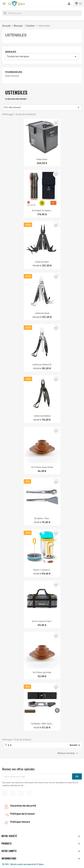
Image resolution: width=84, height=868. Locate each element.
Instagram (21, 793)
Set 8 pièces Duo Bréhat (42, 672)
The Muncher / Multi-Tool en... (42, 723)
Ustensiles (16, 35)
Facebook (5, 793)
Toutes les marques (42, 57)
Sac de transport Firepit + (42, 621)
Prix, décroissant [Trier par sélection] (42, 107)
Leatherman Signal (42, 313)
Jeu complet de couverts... (42, 210)
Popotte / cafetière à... (42, 570)
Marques (11, 52)
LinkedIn (29, 793)
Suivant (75, 745)
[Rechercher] (42, 13)
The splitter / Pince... (42, 518)
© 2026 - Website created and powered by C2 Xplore (23, 864)
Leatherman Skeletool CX (42, 364)
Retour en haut (68, 753)
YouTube (13, 793)
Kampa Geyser (42, 159)
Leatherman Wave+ (42, 262)
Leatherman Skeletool (42, 416)
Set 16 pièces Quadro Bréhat (42, 467)
